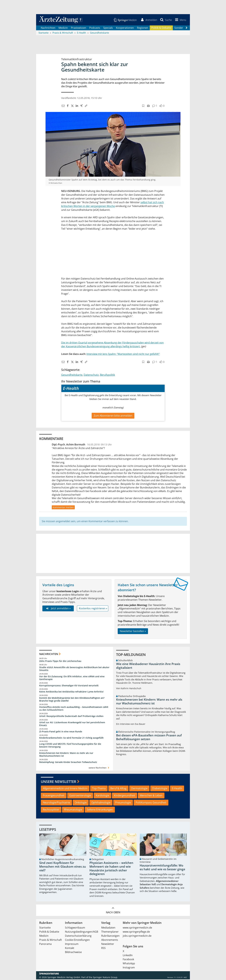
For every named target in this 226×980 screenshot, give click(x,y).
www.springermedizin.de (137, 928)
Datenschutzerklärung (78, 936)
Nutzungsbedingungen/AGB (82, 932)
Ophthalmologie (101, 803)
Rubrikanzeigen (110, 936)
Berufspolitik (107, 375)
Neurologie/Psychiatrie (56, 803)
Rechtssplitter (51, 810)
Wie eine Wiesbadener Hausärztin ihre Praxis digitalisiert (148, 666)
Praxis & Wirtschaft (51, 940)
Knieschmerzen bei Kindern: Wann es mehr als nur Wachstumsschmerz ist (66, 755)
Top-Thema (99, 789)
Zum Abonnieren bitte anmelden (113, 416)
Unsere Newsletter (58, 782)
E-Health (177, 789)
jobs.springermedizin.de (137, 936)
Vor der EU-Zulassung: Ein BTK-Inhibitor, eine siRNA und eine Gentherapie (72, 678)
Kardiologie (102, 796)
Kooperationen (125, 28)
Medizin (63, 28)
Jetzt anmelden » (58, 609)
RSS (103, 949)
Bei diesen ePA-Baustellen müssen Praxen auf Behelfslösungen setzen (149, 738)
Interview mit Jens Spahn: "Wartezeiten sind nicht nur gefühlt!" (123, 354)
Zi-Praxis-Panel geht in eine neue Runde (61, 732)
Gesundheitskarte (72, 375)
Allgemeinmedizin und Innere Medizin (65, 789)
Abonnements (110, 940)
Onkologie (81, 803)
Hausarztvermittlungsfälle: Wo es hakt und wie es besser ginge (162, 868)
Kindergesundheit (125, 796)
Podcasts (95, 28)
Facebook (128, 960)
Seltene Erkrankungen (100, 810)
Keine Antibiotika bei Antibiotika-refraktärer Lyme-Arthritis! (71, 692)
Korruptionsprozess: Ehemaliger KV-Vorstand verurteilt (69, 686)
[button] (180, 20)
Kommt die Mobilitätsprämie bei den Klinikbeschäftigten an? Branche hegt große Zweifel (72, 700)
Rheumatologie (73, 810)
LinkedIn (128, 956)
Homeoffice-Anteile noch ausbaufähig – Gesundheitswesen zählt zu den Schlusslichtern (74, 709)
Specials (108, 28)
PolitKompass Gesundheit (151, 803)
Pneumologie (123, 803)
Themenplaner (110, 932)
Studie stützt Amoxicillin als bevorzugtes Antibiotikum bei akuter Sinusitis (74, 669)
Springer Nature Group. (105, 978)
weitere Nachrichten (99, 768)
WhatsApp (129, 964)
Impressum (72, 945)
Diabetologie (160, 789)
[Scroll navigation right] (186, 28)
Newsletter (108, 945)
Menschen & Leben (151, 796)
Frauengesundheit (54, 796)
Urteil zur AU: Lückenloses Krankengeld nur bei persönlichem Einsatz (72, 724)
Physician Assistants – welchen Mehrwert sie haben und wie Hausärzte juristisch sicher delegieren (111, 869)
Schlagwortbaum (75, 928)
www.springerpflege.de (136, 932)
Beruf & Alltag (118, 789)
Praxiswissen (79, 28)
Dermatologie (139, 789)
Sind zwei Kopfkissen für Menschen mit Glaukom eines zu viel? (63, 867)
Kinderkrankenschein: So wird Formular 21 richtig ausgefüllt (71, 738)
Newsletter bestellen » (133, 632)
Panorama (45, 945)
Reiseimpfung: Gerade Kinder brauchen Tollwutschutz (68, 763)
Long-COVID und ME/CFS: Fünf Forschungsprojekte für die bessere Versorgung (70, 746)
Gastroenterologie (80, 796)
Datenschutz (91, 375)
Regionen (143, 28)
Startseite (45, 928)
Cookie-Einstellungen (77, 940)
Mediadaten (108, 928)
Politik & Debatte (161, 28)
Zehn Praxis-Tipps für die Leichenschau (60, 661)
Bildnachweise (73, 953)
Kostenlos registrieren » (93, 609)
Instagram (129, 968)
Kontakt (70, 949)
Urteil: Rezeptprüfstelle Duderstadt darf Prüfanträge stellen (71, 717)
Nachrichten (48, 28)
